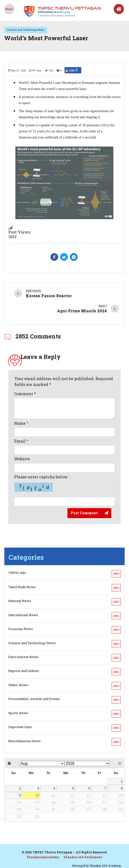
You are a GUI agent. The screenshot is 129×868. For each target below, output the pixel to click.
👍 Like (73, 70)
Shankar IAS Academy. (106, 866)
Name (21, 423)
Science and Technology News (26, 30)
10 (37, 795)
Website (22, 459)
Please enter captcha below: (41, 483)
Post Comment (84, 513)
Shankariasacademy (43, 857)
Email (21, 441)
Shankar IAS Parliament (83, 857)
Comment (25, 394)
